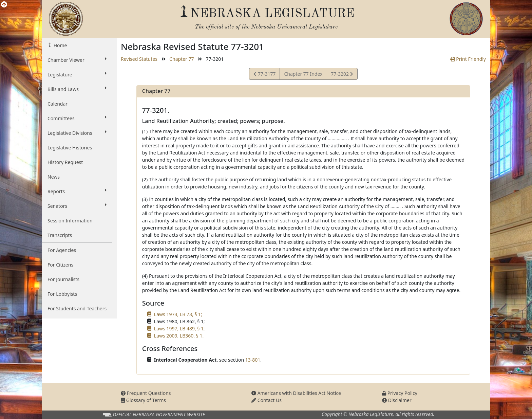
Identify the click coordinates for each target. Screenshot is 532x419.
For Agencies (62, 250)
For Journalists (63, 279)
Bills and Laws (77, 89)
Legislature (77, 74)
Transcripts (60, 235)
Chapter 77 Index (303, 74)
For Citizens (60, 265)
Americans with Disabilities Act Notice (296, 393)
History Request (65, 162)
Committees (77, 118)
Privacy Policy (400, 393)
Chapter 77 (182, 59)
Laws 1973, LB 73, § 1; (178, 314)
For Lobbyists (62, 294)
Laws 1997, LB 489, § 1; (179, 329)
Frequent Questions (146, 393)
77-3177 (264, 75)
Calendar (58, 104)
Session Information (70, 221)
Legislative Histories (70, 148)
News (54, 177)
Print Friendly (468, 59)
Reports (77, 191)
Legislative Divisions (77, 133)
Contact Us (267, 400)
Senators (77, 206)
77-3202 (342, 75)
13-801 (253, 360)
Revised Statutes (139, 59)
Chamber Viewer (77, 60)
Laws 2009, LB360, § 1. (179, 336)
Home (60, 45)
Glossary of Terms (143, 400)
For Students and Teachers (77, 308)
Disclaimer (397, 400)
